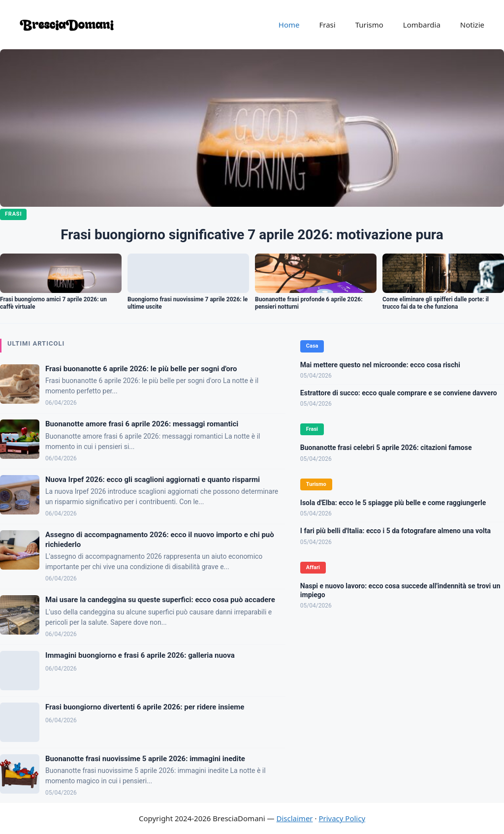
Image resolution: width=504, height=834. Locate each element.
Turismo (369, 25)
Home (289, 25)
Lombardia (422, 25)
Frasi (327, 25)
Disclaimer (295, 818)
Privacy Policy (342, 818)
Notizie (472, 25)
